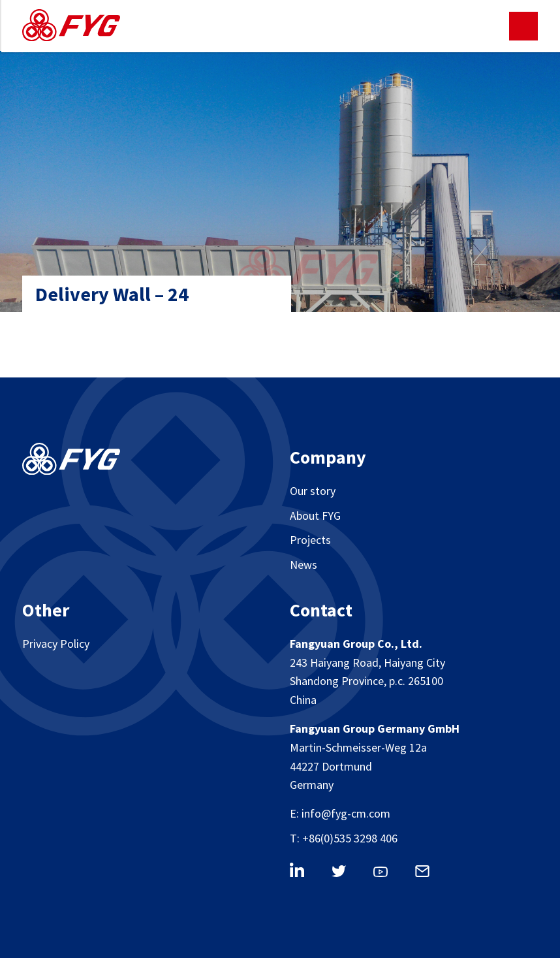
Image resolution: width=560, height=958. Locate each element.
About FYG (315, 516)
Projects (310, 540)
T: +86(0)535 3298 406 (344, 838)
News (303, 565)
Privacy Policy (56, 644)
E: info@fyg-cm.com (340, 813)
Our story (313, 491)
